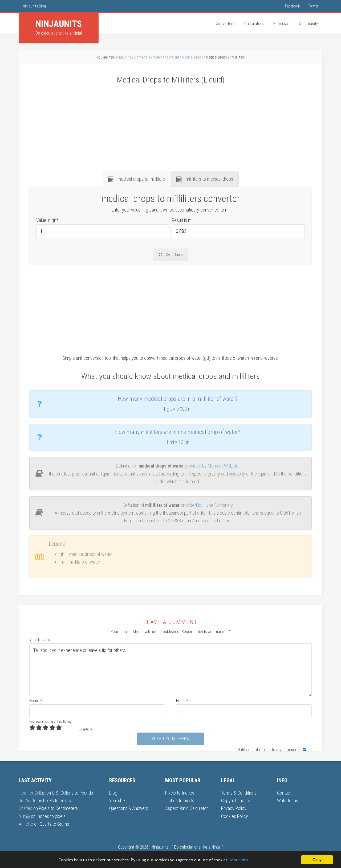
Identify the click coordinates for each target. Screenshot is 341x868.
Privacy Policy (234, 808)
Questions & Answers (129, 808)
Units (59, 24)
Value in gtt (47, 220)
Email (182, 701)
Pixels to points (57, 801)
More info (239, 860)
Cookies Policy (235, 816)
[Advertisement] (170, 125)
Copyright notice (236, 801)
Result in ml (182, 220)
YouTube (117, 801)
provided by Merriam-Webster (212, 466)
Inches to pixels (51, 816)
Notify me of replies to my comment (273, 750)
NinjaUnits (160, 847)
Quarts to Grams (54, 824)
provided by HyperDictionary (207, 505)
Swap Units (171, 255)
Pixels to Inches (180, 793)
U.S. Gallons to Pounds (72, 793)
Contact (284, 793)
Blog (113, 793)
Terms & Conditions (239, 793)
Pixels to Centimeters (58, 808)
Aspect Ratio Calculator (186, 808)
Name (36, 701)
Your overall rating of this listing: (51, 722)
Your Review (40, 640)
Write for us (288, 801)
